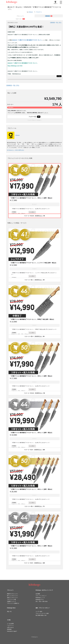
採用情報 (9, 629)
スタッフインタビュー (41, 596)
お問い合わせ (10, 627)
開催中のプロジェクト (13, 594)
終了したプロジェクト (13, 596)
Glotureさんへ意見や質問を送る (16, 150)
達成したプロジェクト (13, 598)
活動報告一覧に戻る (56, 23)
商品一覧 (9, 612)
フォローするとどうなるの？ (35, 120)
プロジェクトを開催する (13, 603)
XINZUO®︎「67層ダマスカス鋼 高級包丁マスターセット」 (27, 40)
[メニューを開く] (61, 2)
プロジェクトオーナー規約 (42, 613)
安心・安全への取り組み (42, 601)
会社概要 (38, 594)
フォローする (35, 117)
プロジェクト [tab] (20, 16)
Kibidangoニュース (40, 598)
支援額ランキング (11, 601)
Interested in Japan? (12, 631)
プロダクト (39, 12)
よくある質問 (10, 624)
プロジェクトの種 (11, 600)
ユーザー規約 (39, 612)
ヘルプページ (10, 626)
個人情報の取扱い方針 (41, 615)
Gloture (31, 12)
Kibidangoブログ (40, 600)
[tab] (49, 16)
